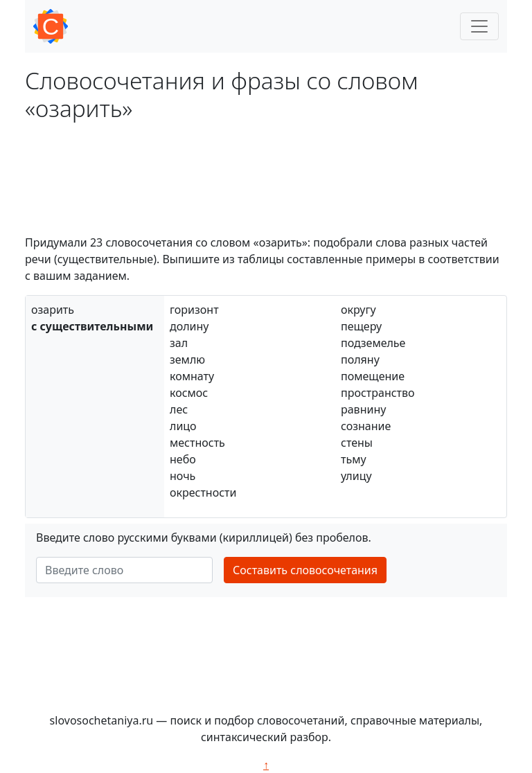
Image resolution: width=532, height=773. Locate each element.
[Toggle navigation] (479, 26)
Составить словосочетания (305, 570)
